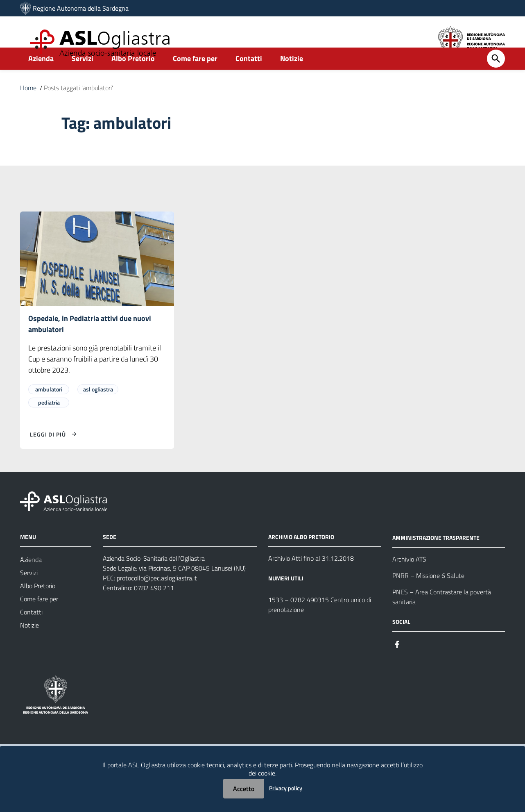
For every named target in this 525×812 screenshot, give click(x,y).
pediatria (49, 422)
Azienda (41, 76)
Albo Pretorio (133, 76)
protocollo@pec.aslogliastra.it (157, 597)
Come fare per (195, 76)
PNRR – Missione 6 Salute (428, 595)
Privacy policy (286, 788)
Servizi (83, 76)
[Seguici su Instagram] (412, 663)
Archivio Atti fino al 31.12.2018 (311, 578)
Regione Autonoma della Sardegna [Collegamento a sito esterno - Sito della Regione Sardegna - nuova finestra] (81, 8)
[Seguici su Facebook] (397, 663)
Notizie (292, 76)
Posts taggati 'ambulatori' (78, 106)
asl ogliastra (98, 408)
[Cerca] (496, 77)
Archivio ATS (409, 578)
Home (28, 106)
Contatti (249, 76)
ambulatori (49, 408)
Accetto (244, 789)
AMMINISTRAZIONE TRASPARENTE (436, 557)
